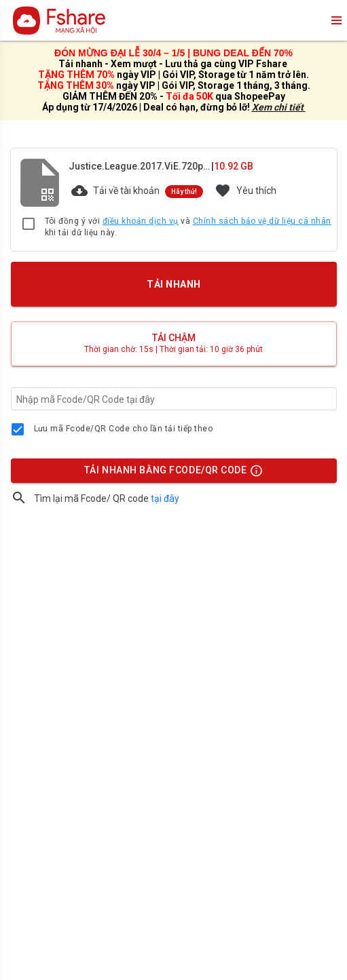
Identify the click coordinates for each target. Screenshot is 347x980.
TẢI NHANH (173, 284)
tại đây (165, 498)
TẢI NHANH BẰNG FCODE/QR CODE (170, 473)
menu (335, 20)
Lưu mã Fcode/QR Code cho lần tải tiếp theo (124, 429)
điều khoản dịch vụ (141, 221)
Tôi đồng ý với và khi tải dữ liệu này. (188, 227)
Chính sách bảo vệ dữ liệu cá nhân (262, 221)
